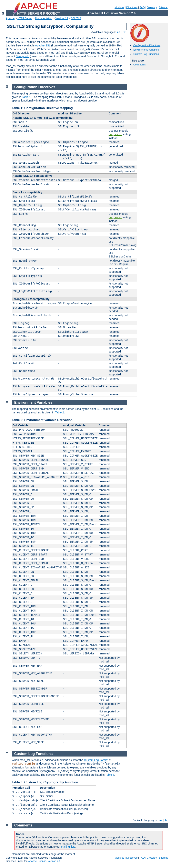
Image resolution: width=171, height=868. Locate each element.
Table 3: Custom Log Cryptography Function (45, 782)
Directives (132, 7)
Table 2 (60, 412)
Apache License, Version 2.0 (44, 861)
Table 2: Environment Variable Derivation (42, 420)
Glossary (152, 7)
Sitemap (164, 7)
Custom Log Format (96, 760)
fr (125, 32)
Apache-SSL (43, 45)
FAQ (142, 7)
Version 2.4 (62, 18)
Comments (140, 65)
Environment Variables (146, 50)
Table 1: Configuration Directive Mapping (42, 108)
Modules (119, 7)
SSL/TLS (76, 18)
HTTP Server (25, 18)
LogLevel (115, 134)
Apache (10, 18)
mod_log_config (23, 764)
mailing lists (68, 847)
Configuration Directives (147, 45)
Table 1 (26, 97)
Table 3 (110, 775)
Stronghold (23, 56)
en (119, 32)
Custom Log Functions (146, 54)
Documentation (44, 18)
